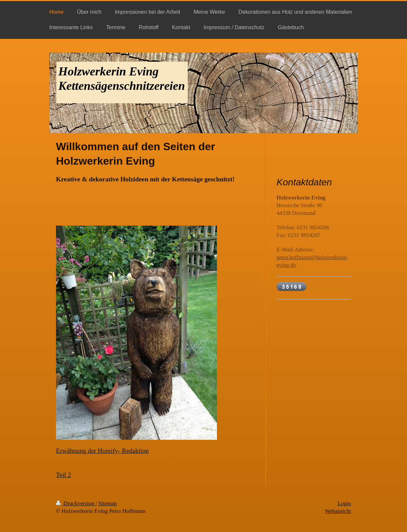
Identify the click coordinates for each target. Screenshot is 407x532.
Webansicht (338, 511)
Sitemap (107, 503)
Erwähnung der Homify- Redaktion (102, 451)
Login (344, 503)
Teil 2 (64, 475)
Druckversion (76, 503)
